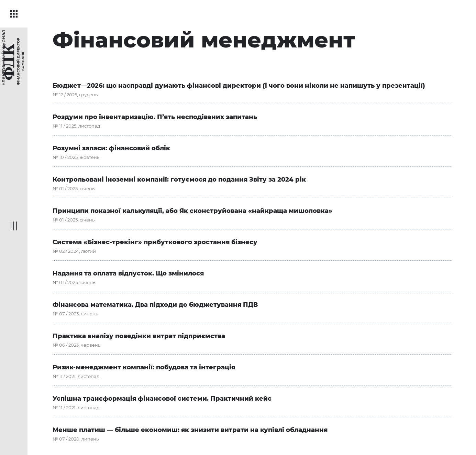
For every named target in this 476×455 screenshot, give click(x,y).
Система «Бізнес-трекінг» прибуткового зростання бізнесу (155, 242)
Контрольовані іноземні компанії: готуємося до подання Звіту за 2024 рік (179, 180)
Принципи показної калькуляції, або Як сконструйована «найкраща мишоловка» (192, 211)
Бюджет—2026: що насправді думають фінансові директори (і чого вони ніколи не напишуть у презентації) (239, 86)
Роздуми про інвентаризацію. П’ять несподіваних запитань (155, 117)
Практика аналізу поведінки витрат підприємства (139, 336)
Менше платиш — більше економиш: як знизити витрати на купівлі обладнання (190, 430)
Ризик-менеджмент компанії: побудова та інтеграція (144, 367)
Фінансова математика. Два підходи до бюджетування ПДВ (155, 305)
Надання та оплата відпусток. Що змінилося (128, 273)
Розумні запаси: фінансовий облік (111, 148)
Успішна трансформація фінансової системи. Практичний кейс (162, 399)
